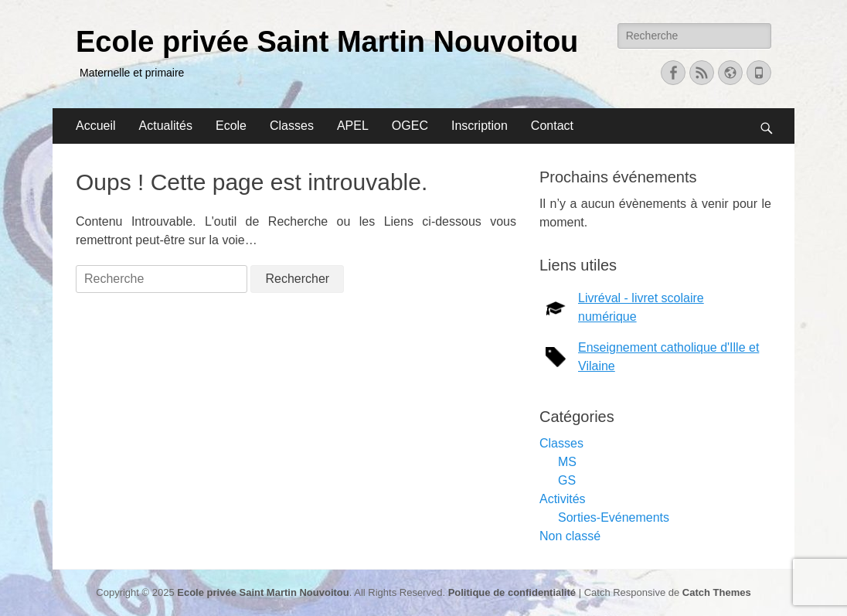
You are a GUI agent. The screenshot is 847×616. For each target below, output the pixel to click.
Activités (563, 499)
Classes (292, 126)
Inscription (480, 126)
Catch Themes (717, 592)
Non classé (570, 536)
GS (567, 480)
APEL (353, 126)
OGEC (410, 126)
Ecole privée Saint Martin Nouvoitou (327, 42)
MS (567, 462)
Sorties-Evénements (614, 517)
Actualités (166, 126)
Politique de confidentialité (512, 592)
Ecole (231, 126)
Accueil (96, 126)
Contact (552, 126)
